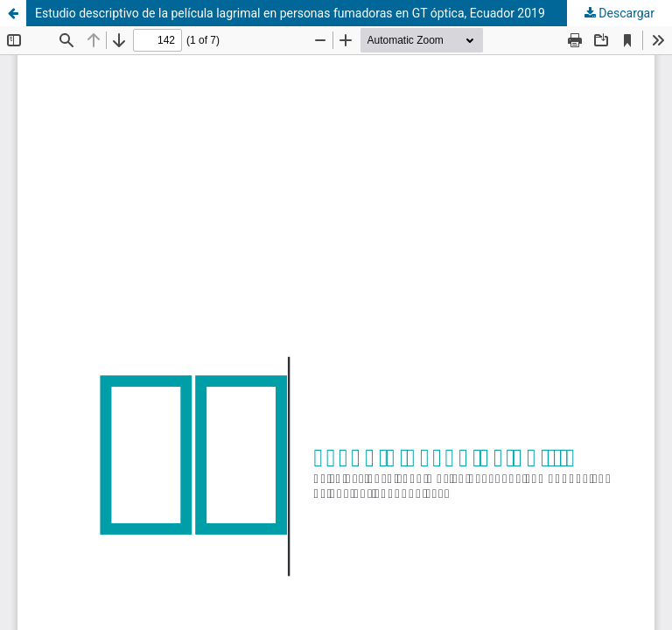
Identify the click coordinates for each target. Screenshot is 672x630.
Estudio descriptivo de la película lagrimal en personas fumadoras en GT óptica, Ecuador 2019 (290, 13)
